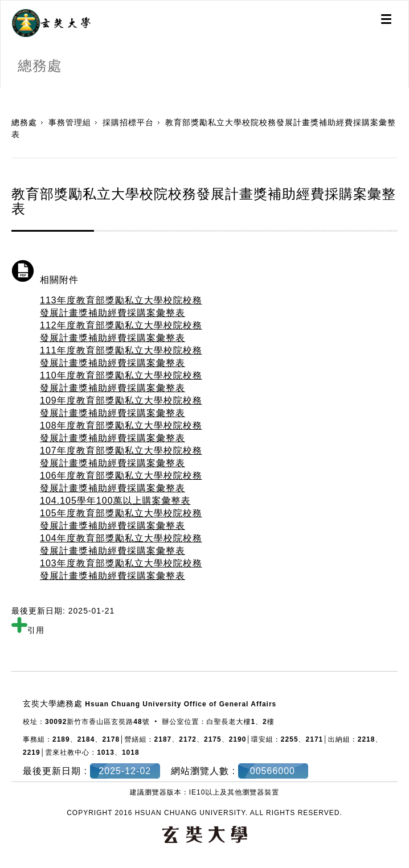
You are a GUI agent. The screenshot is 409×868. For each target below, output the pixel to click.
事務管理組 (70, 122)
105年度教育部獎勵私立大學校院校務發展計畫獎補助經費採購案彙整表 (121, 519)
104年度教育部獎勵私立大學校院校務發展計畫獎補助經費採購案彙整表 (121, 544)
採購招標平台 (128, 122)
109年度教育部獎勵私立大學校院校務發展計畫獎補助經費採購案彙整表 (121, 407)
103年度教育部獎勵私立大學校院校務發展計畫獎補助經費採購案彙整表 (121, 569)
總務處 (24, 122)
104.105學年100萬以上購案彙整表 (115, 501)
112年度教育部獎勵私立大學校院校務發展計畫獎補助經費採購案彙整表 (121, 332)
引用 (28, 630)
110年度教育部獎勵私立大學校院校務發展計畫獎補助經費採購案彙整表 (121, 382)
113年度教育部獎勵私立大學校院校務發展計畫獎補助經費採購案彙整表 (121, 307)
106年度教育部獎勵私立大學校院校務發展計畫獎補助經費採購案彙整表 (121, 482)
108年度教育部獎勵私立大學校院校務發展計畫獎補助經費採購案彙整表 (121, 432)
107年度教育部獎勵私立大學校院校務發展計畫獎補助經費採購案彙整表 (121, 457)
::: (4, 93)
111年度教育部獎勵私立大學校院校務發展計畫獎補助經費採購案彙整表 (121, 357)
